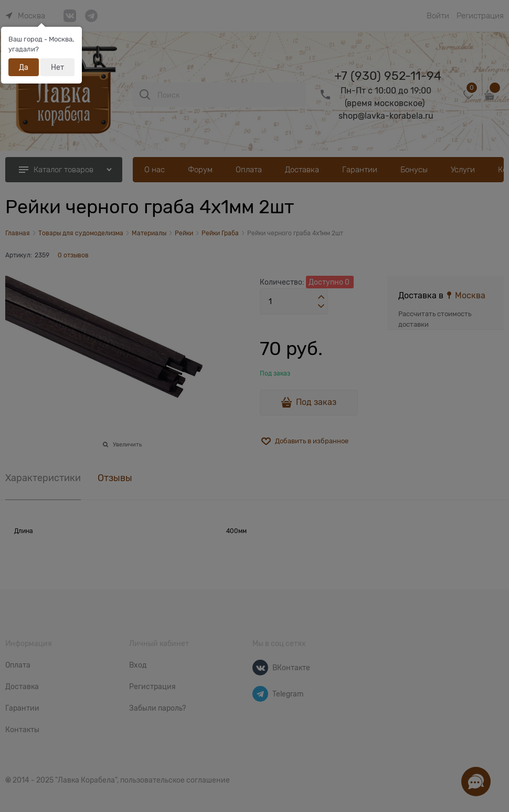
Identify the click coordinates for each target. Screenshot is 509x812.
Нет (57, 67)
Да (24, 67)
